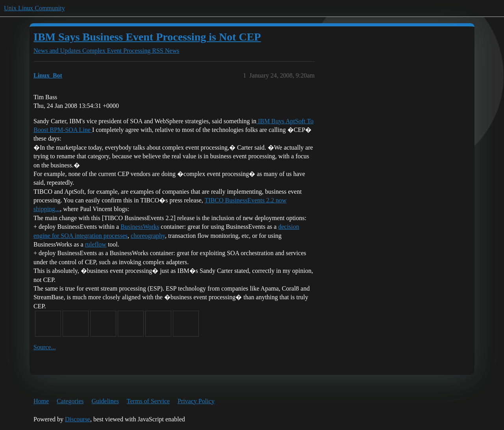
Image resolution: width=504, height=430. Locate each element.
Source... (44, 347)
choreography (148, 236)
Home (41, 401)
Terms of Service (148, 401)
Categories (70, 401)
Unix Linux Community (34, 8)
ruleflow (96, 244)
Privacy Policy (196, 401)
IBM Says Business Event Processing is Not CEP (147, 37)
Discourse (78, 419)
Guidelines (105, 401)
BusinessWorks (140, 227)
